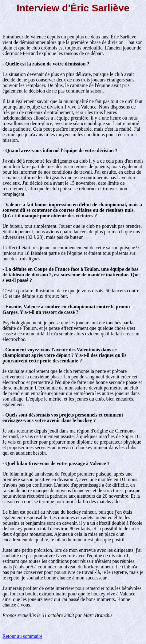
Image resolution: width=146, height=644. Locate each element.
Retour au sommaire (22, 636)
